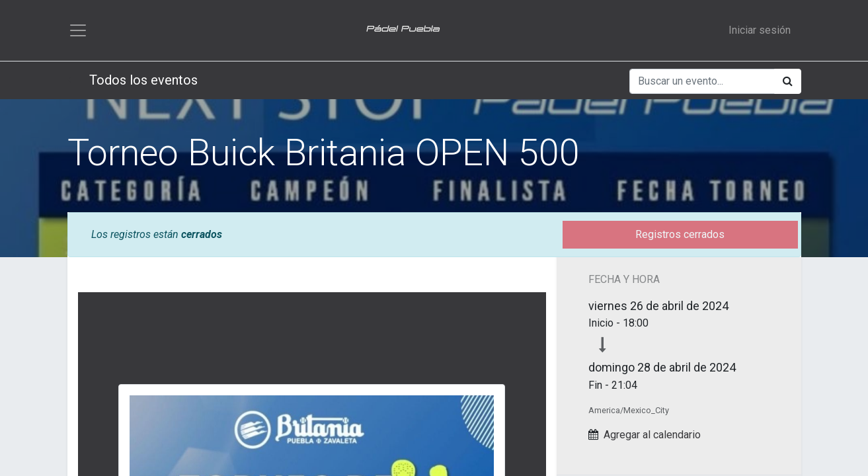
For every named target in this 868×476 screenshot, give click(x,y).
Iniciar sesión (760, 30)
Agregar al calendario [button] (652, 435)
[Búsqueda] (788, 81)
